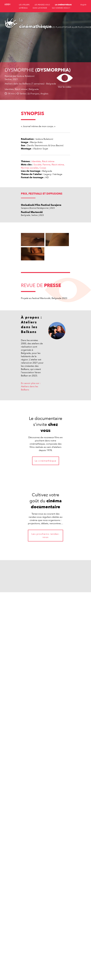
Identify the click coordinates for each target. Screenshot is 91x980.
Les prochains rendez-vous (46, 536)
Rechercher (45, 27)
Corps (43, 168)
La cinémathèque (46, 461)
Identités (36, 161)
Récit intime (48, 161)
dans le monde (40, 8)
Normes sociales (30, 168)
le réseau (23, 8)
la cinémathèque (63, 5)
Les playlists (59, 27)
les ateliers (24, 5)
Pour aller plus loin (77, 27)
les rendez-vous (42, 5)
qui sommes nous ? (61, 8)
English (83, 5)
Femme (47, 165)
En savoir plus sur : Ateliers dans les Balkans (31, 386)
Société (38, 165)
